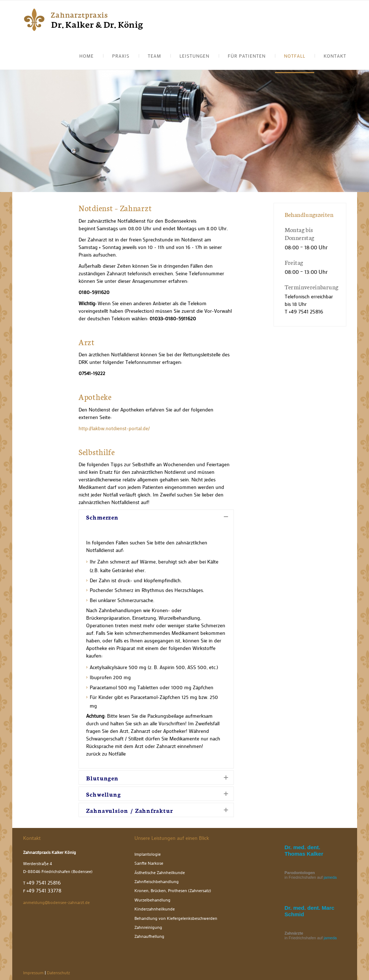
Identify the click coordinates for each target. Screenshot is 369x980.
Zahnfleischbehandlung (157, 881)
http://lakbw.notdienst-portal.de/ (114, 428)
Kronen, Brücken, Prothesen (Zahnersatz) (173, 890)
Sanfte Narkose (149, 863)
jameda (330, 877)
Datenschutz (58, 973)
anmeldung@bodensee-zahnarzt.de (56, 902)
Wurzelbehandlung (152, 900)
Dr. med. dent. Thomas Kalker (304, 850)
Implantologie (148, 854)
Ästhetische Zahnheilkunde (160, 872)
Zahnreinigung (148, 927)
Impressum (33, 973)
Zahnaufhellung (149, 936)
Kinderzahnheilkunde (155, 909)
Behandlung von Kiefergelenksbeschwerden (176, 918)
